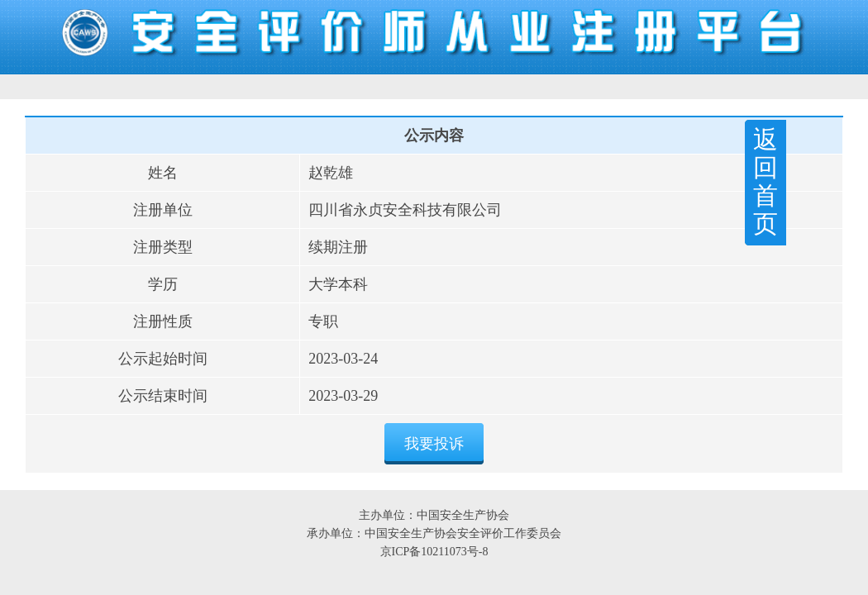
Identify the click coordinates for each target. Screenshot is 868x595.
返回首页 (765, 181)
